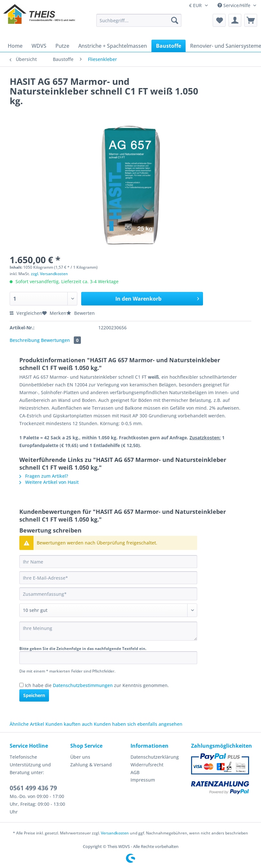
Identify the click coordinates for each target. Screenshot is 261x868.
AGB (135, 772)
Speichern (34, 695)
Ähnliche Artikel (27, 724)
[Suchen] (175, 20)
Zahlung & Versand (91, 765)
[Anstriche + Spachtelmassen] (113, 46)
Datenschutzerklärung (155, 757)
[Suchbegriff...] (139, 20)
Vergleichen (26, 313)
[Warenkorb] (251, 20)
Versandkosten (115, 833)
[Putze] (62, 46)
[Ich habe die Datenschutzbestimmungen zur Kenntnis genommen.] (21, 685)
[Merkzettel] (219, 20)
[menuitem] (139, 23)
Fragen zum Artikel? (44, 476)
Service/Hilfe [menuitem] (235, 5)
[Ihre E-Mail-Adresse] (108, 578)
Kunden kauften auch (69, 724)
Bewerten (81, 313)
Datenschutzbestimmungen (83, 685)
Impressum (143, 780)
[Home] (15, 46)
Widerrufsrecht (147, 765)
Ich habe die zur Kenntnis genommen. (97, 685)
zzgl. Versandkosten (49, 274)
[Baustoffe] (169, 46)
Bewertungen (61, 340)
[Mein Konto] (235, 20)
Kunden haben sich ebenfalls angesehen (138, 724)
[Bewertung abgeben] (108, 610)
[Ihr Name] (108, 562)
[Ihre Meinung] (108, 631)
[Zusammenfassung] (108, 594)
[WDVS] (39, 46)
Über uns (80, 757)
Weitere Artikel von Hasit (49, 482)
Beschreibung (25, 340)
